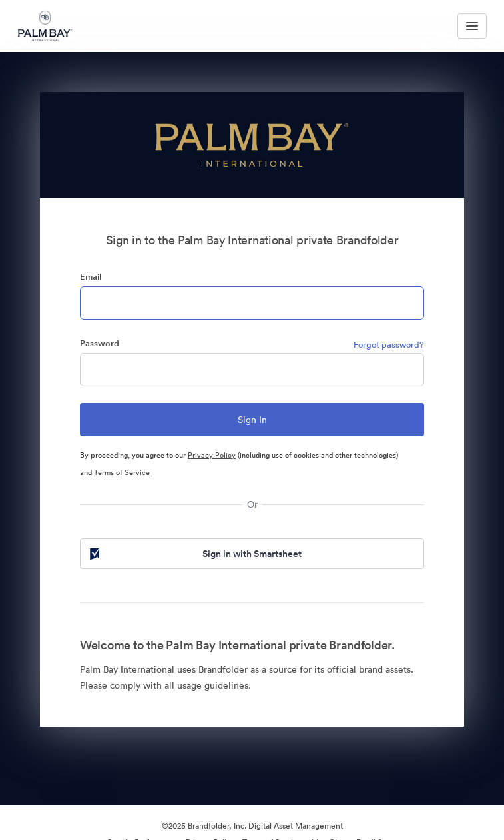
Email (91, 277)
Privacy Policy (212, 455)
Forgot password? (389, 345)
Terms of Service (122, 472)
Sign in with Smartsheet (194, 554)
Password (100, 343)
